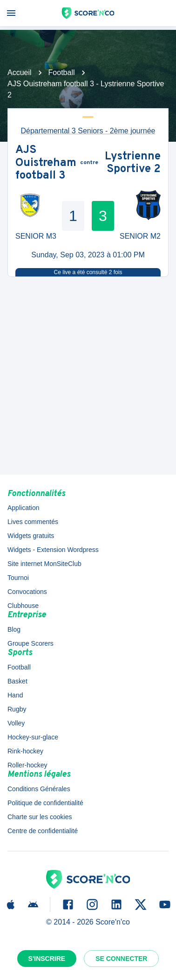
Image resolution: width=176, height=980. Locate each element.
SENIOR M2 (140, 236)
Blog (14, 629)
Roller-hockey (27, 765)
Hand (15, 695)
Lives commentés (33, 522)
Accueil (20, 72)
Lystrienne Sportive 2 (133, 163)
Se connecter (121, 959)
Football (62, 72)
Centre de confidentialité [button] (43, 831)
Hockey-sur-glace (33, 737)
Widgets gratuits (31, 536)
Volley (16, 723)
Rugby (17, 709)
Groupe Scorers (30, 643)
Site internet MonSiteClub (44, 564)
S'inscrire (47, 959)
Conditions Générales (39, 789)
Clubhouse (23, 606)
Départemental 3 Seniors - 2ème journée (88, 131)
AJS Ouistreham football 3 (46, 163)
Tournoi (18, 578)
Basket (17, 681)
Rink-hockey (25, 751)
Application (24, 508)
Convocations (27, 592)
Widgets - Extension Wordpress (53, 550)
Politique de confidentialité (45, 803)
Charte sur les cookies (40, 817)
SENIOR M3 (36, 236)
